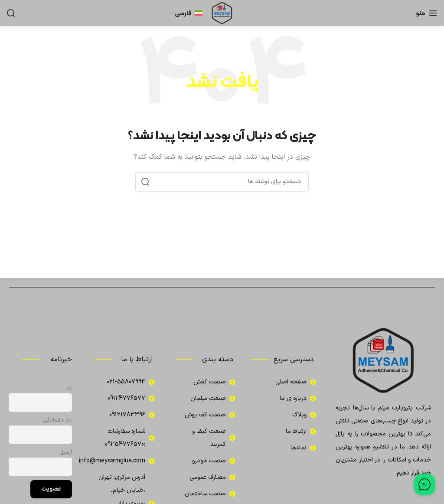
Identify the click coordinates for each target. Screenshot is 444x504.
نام (69, 388)
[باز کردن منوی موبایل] (427, 13)
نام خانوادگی (58, 420)
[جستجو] (11, 13)
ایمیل (66, 452)
